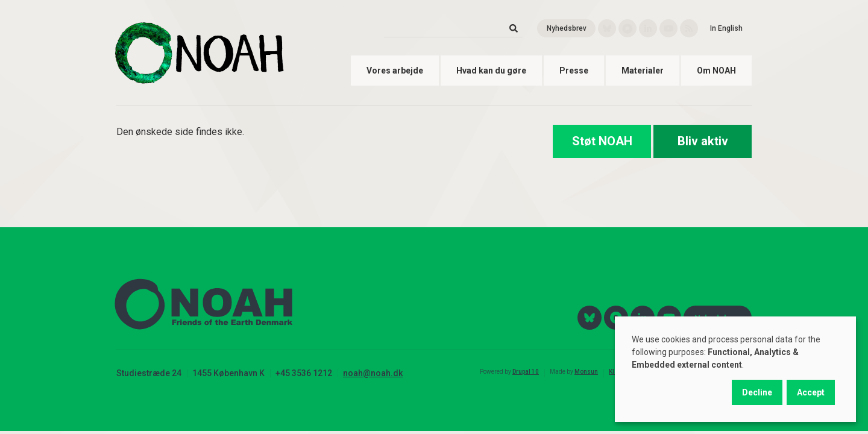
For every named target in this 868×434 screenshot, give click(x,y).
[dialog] (735, 369)
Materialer (643, 71)
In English (726, 28)
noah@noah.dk (373, 373)
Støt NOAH (602, 141)
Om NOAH (716, 71)
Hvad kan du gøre (491, 71)
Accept (811, 392)
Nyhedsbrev (567, 28)
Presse (574, 71)
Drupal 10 (526, 372)
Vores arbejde (395, 71)
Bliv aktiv (703, 141)
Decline (757, 392)
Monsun (586, 372)
